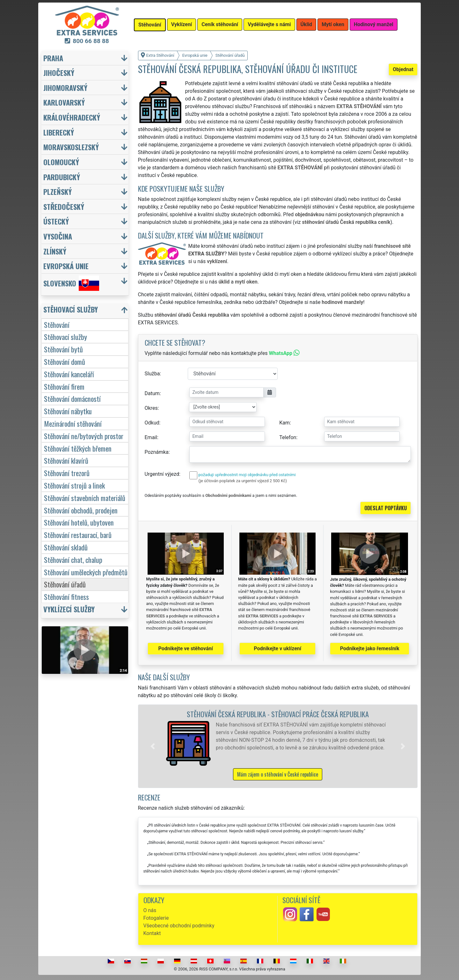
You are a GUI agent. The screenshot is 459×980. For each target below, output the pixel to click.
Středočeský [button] (64, 206)
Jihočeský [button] (59, 73)
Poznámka (157, 452)
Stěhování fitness (66, 597)
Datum (152, 393)
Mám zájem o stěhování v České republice (278, 774)
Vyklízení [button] (182, 24)
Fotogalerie (156, 918)
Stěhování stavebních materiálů (85, 498)
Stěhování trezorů (67, 473)
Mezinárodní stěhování (73, 423)
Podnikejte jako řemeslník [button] (370, 648)
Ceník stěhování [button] (220, 24)
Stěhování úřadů (65, 584)
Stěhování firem (64, 386)
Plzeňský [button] (58, 192)
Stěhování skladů (66, 547)
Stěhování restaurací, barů (78, 535)
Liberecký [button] (59, 132)
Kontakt (152, 933)
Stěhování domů (65, 361)
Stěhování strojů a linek (74, 485)
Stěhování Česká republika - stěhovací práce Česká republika (278, 714)
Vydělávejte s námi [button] (269, 24)
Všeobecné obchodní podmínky (179, 926)
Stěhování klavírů (66, 460)
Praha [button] (53, 58)
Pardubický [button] (62, 177)
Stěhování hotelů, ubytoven (79, 522)
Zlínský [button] (55, 251)
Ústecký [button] (56, 221)
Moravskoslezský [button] (71, 147)
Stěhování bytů (63, 349)
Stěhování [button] (150, 25)
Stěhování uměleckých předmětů (86, 572)
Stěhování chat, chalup (73, 560)
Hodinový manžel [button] (374, 24)
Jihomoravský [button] (65, 88)
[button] (153, 746)
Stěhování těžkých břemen (78, 448)
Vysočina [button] (58, 236)
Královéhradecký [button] (72, 117)
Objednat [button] (403, 69)
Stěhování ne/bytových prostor (84, 436)
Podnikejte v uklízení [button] (277, 648)
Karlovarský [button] (64, 102)
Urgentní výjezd (162, 474)
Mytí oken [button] (333, 24)
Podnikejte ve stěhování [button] (186, 648)
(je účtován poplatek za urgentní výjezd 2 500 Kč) (243, 481)
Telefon (288, 437)
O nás (150, 910)
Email (151, 437)
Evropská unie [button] (66, 266)
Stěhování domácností (72, 398)
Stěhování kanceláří (69, 374)
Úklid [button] (306, 24)
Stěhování (57, 324)
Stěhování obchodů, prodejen (81, 510)
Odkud (152, 423)
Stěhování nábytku (68, 411)
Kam (284, 423)
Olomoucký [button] (61, 162)
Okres (151, 408)
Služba (152, 374)
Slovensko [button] (71, 283)
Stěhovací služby (66, 337)
